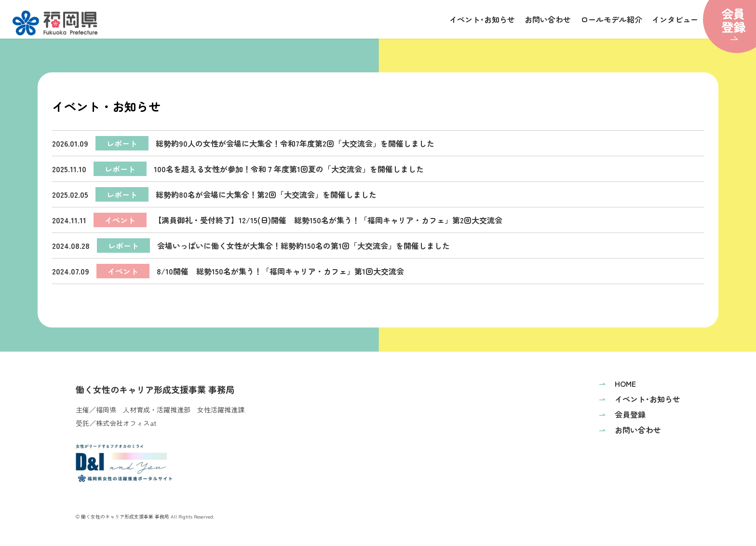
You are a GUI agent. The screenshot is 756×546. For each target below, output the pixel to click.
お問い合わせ (548, 19)
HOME (617, 383)
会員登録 (622, 414)
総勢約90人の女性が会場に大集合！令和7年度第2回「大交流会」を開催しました (243, 143)
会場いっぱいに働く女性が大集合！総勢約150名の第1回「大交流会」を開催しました (251, 246)
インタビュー (675, 19)
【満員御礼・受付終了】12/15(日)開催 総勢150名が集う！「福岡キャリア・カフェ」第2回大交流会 (277, 220)
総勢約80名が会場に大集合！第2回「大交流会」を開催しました (214, 194)
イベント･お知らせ (482, 19)
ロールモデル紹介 (611, 19)
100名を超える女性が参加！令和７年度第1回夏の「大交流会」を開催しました (238, 169)
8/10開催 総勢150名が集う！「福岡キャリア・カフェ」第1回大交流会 (228, 271)
